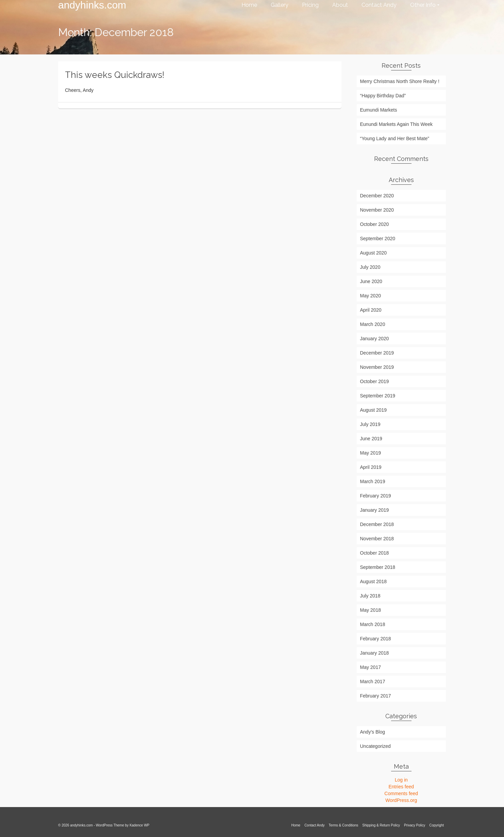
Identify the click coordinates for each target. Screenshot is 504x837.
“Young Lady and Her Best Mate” (395, 138)
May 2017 (371, 667)
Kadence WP (139, 825)
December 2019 (377, 353)
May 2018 (371, 610)
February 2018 (376, 639)
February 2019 (376, 496)
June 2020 (371, 281)
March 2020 (373, 324)
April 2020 (371, 310)
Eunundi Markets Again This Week (397, 124)
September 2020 (378, 239)
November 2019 (377, 367)
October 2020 (375, 224)
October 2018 (375, 553)
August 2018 (374, 581)
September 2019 (378, 396)
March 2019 (373, 481)
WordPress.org (401, 800)
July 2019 (370, 424)
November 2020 (377, 210)
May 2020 (371, 296)
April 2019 (371, 467)
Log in (401, 780)
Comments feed (401, 793)
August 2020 (374, 253)
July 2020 (370, 267)
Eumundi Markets (379, 110)
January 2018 (375, 653)
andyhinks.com (92, 5)
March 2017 (373, 682)
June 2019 (371, 439)
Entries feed (401, 787)
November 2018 (377, 539)
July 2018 (370, 596)
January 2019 (375, 510)
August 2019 (374, 410)
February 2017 (376, 696)
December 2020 (377, 196)
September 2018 (378, 567)
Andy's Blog (373, 732)
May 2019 (371, 453)
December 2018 (377, 524)
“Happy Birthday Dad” (383, 96)
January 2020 (375, 339)
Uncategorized (375, 746)
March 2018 (373, 624)
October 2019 (375, 381)
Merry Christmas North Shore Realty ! (400, 81)
